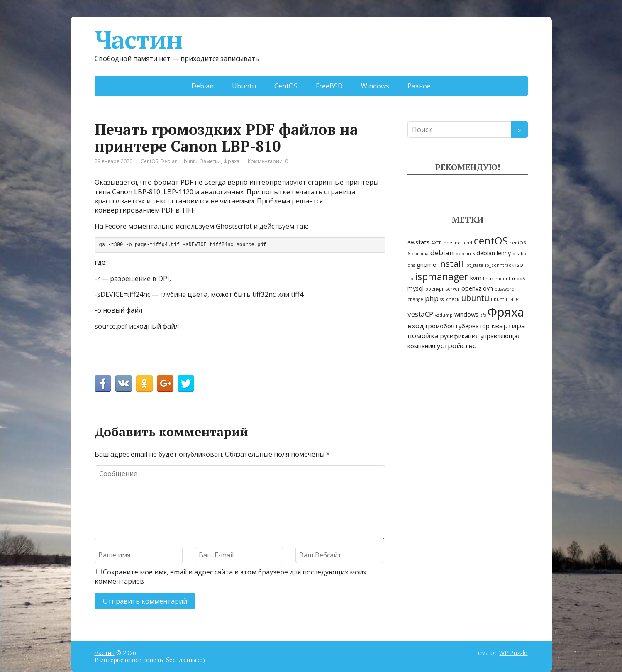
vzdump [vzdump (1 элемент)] (444, 315)
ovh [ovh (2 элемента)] (488, 288)
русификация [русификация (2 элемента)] (460, 336)
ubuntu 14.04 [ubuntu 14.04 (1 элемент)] (505, 299)
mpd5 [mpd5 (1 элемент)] (518, 279)
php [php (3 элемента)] (432, 298)
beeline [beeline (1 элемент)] (452, 243)
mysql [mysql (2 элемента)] (416, 288)
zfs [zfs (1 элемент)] (483, 315)
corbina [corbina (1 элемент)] (420, 254)
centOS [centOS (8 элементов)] (491, 241)
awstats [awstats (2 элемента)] (418, 242)
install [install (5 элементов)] (451, 264)
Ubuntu (244, 86)
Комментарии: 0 (268, 161)
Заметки (210, 161)
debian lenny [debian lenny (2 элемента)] (494, 253)
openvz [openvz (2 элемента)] (471, 288)
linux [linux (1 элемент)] (488, 279)
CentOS (286, 86)
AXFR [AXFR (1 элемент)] (437, 243)
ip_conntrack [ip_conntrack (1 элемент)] (499, 265)
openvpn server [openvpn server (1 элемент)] (443, 289)
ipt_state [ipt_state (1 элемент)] (474, 265)
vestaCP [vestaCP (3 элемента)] (420, 314)
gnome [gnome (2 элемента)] (426, 265)
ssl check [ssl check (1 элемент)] (450, 299)
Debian (202, 86)
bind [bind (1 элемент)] (467, 243)
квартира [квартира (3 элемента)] (508, 326)
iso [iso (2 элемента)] (519, 265)
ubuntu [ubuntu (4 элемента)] (475, 298)
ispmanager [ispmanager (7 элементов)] (442, 276)
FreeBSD (329, 86)
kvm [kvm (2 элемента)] (476, 278)
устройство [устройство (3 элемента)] (457, 346)
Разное (419, 86)
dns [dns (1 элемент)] (411, 265)
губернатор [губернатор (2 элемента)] (473, 326)
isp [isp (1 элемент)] (410, 279)
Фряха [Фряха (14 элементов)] (506, 312)
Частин (138, 39)
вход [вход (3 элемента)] (416, 326)
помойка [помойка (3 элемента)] (423, 336)
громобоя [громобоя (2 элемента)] (440, 326)
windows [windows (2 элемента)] (466, 314)
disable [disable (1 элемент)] (520, 254)
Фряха (231, 161)
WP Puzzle (513, 653)
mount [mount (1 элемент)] (503, 279)
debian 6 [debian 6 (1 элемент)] (465, 254)
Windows (375, 86)
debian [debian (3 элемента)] (442, 253)
